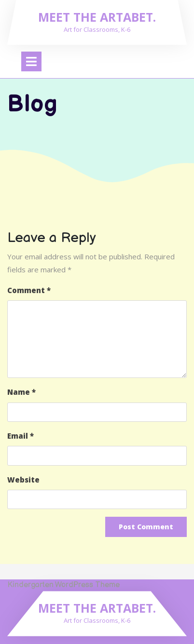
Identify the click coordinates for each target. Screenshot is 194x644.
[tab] (31, 61)
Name (21, 392)
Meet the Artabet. (97, 17)
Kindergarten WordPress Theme (63, 585)
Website (23, 480)
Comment (29, 290)
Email (21, 436)
